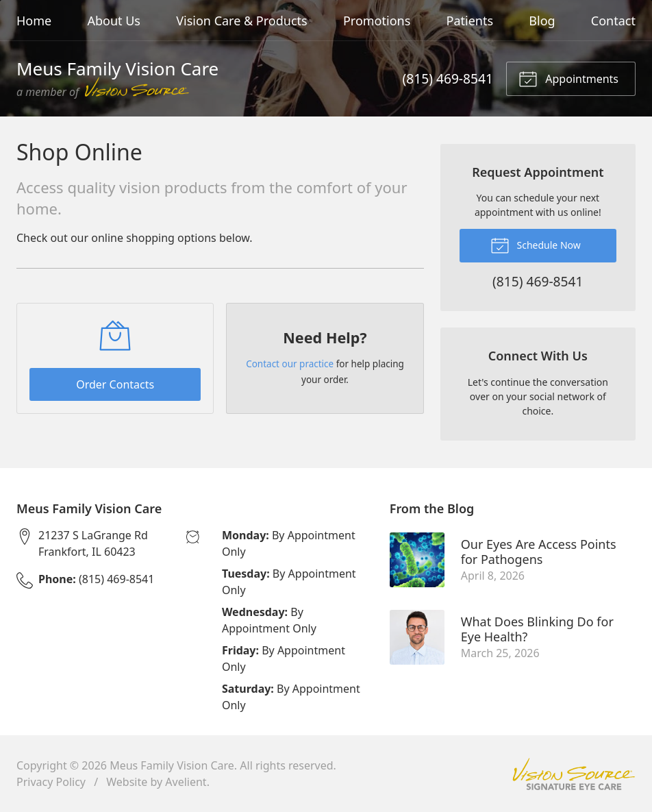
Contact (613, 21)
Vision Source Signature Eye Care (574, 774)
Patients (470, 21)
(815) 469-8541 (448, 78)
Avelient (186, 782)
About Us (114, 21)
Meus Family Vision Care (172, 765)
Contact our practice (290, 364)
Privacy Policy (51, 782)
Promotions (377, 21)
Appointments (568, 78)
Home (34, 21)
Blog (542, 21)
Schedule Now (536, 245)
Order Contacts (115, 384)
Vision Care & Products (241, 21)
